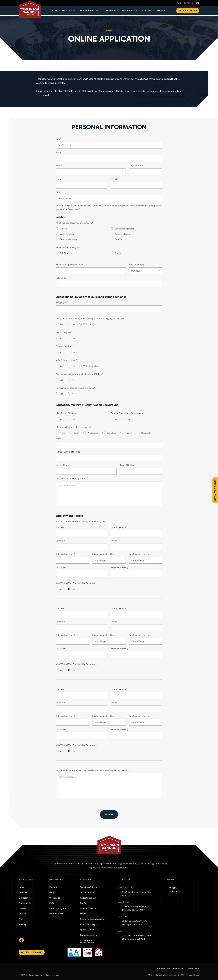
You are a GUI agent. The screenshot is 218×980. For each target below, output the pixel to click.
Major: (59, 442)
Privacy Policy (163, 969)
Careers (22, 908)
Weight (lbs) (61, 306)
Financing (54, 887)
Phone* (59, 183)
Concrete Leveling (89, 935)
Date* (58, 143)
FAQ (52, 903)
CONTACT (161, 11)
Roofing (84, 903)
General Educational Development (127, 417)
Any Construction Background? (71, 482)
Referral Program (58, 908)
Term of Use (178, 969)
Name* (59, 156)
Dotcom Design (193, 975)
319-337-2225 (186, 3)
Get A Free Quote (188, 11)
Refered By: (61, 282)
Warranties (55, 898)
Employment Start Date (104, 558)
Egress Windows (88, 930)
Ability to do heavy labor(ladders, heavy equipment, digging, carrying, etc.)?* (91, 322)
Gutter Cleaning (88, 898)
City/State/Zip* (136, 169)
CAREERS (147, 11)
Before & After (56, 914)
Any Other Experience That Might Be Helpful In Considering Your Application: (93, 774)
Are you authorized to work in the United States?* (79, 378)
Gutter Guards (87, 893)
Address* (60, 169)
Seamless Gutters (88, 887)
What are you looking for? (68, 251)
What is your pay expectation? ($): (72, 268)
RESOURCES (128, 11)
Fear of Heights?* (64, 336)
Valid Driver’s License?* (67, 364)
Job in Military (62, 469)
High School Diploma (66, 417)
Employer (60, 531)
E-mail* (114, 183)
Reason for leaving (119, 571)
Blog (21, 919)
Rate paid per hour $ (65, 558)
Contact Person (118, 531)
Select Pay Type (136, 268)
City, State (60, 544)
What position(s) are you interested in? (74, 227)
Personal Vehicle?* (64, 350)
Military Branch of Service (68, 456)
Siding (83, 914)
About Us (68, 11)
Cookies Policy (193, 969)
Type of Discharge (128, 469)
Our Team (23, 898)
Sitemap (23, 924)
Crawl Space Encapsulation (87, 941)
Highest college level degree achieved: (74, 431)
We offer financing (32, 952)
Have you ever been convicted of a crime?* (75, 392)
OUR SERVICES (88, 11)
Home (22, 887)
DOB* (58, 196)
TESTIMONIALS (111, 11)
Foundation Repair (89, 924)
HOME (56, 11)
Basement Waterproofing (92, 919)
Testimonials (25, 903)
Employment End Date (140, 558)
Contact (23, 914)
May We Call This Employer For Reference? (76, 587)
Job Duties (61, 571)
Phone (114, 544)
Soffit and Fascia (88, 908)
